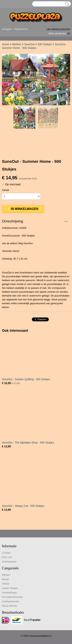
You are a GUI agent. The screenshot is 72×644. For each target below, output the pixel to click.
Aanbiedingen (10, 593)
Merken (17, 44)
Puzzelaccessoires (12, 597)
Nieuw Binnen (10, 606)
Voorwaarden (9, 562)
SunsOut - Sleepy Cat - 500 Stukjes (23, 506)
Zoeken (66, 4)
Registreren (21, 29)
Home (5, 44)
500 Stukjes (45, 44)
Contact (6, 553)
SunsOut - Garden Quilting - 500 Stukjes (26, 379)
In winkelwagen (24, 209)
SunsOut (29, 44)
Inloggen (7, 29)
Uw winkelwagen (58, 29)
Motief (5, 579)
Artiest (5, 584)
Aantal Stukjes (10, 588)
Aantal (5, 190)
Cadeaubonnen (10, 601)
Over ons (7, 557)
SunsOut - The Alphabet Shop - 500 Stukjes (28, 443)
